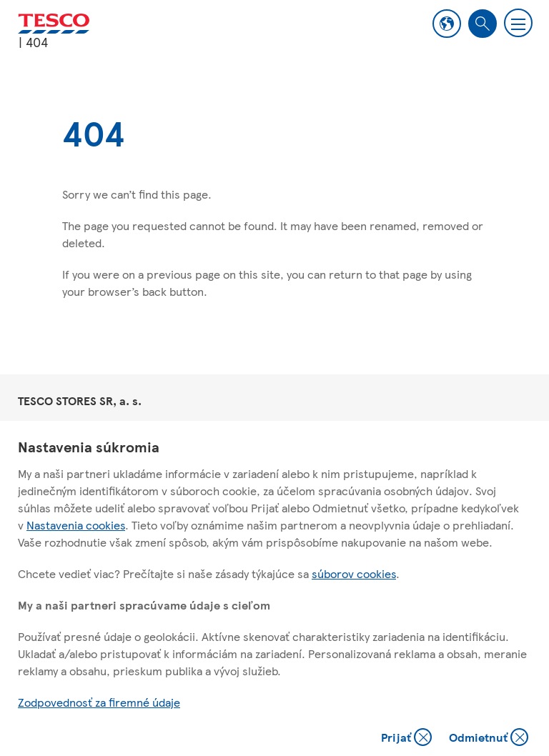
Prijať (408, 738)
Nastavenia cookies (76, 525)
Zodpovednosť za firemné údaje (99, 702)
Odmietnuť (489, 738)
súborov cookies (354, 573)
